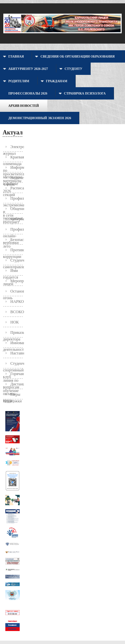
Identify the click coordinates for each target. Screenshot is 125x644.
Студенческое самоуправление (13, 262)
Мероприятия (17, 281)
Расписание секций (13, 190)
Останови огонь (13, 293)
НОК (14, 322)
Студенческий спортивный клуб (13, 365)
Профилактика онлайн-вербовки (13, 231)
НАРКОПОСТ (17, 302)
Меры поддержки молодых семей (12, 396)
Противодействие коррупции (13, 251)
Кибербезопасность (17, 219)
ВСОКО (17, 312)
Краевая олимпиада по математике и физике (13, 159)
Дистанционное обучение (13, 386)
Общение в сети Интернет (13, 210)
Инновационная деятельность (13, 344)
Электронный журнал (13, 148)
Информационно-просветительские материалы (13, 169)
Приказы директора (13, 334)
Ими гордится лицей (10, 272)
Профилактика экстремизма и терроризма (13, 200)
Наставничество (17, 353)
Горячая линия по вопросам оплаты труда (13, 375)
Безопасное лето (13, 241)
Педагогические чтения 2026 (13, 179)
